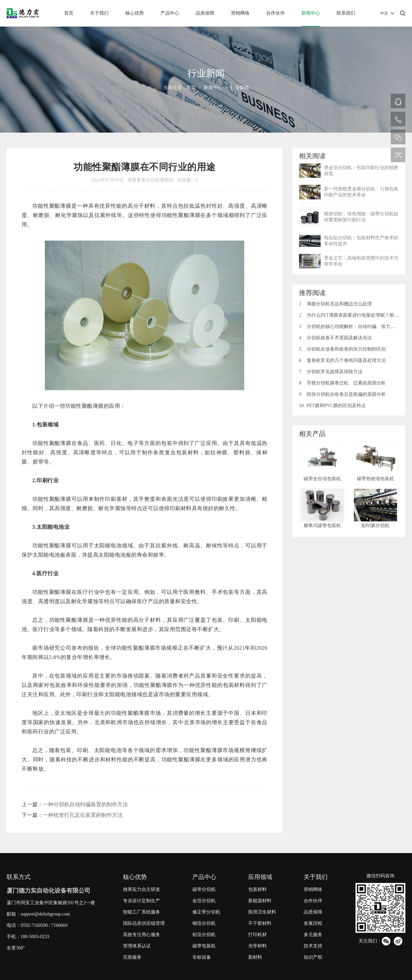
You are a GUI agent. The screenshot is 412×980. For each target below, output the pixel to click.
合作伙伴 (275, 13)
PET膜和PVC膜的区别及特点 (332, 406)
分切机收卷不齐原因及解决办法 (335, 338)
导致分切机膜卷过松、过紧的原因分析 (342, 383)
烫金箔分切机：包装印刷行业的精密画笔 (361, 171)
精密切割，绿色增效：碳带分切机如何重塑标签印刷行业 (361, 217)
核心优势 (135, 13)
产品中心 (170, 13)
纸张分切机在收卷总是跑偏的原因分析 (342, 394)
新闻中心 (311, 13)
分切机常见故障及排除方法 (331, 372)
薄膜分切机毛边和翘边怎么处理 (335, 304)
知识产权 (313, 957)
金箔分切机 (204, 901)
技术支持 (313, 946)
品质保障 (205, 13)
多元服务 (313, 935)
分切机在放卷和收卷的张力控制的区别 (342, 349)
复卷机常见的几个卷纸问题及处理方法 (342, 360)
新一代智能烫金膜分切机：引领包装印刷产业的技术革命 (361, 192)
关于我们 (99, 13)
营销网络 (240, 13)
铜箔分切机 (204, 923)
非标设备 (202, 957)
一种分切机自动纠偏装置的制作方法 (85, 804)
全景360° (16, 948)
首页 (69, 13)
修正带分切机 (206, 912)
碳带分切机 (204, 889)
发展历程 (313, 923)
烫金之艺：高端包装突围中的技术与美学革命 (361, 261)
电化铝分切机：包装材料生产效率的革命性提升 (361, 241)
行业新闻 (240, 88)
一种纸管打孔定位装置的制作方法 (83, 815)
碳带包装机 (204, 946)
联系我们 (346, 13)
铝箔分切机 (204, 935)
